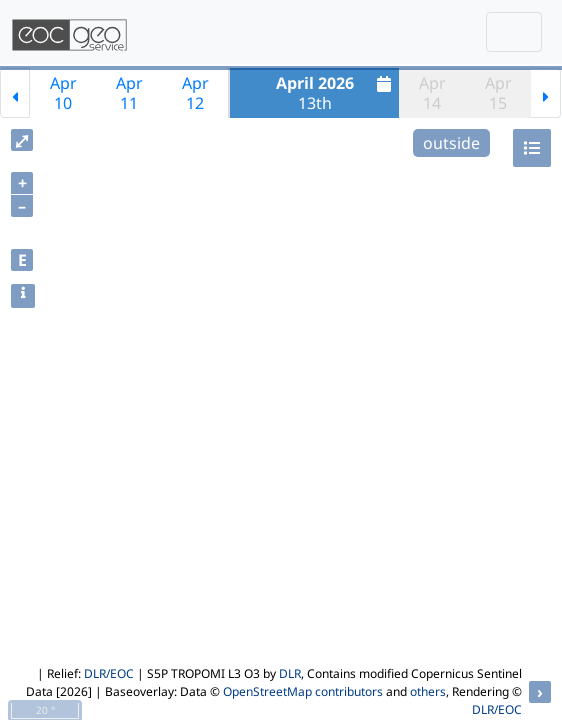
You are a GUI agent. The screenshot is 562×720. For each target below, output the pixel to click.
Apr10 (63, 93)
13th (336, 93)
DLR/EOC (109, 673)
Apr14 (432, 93)
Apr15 (498, 93)
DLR (290, 673)
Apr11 (129, 93)
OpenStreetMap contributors (303, 691)
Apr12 (195, 93)
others (428, 691)
